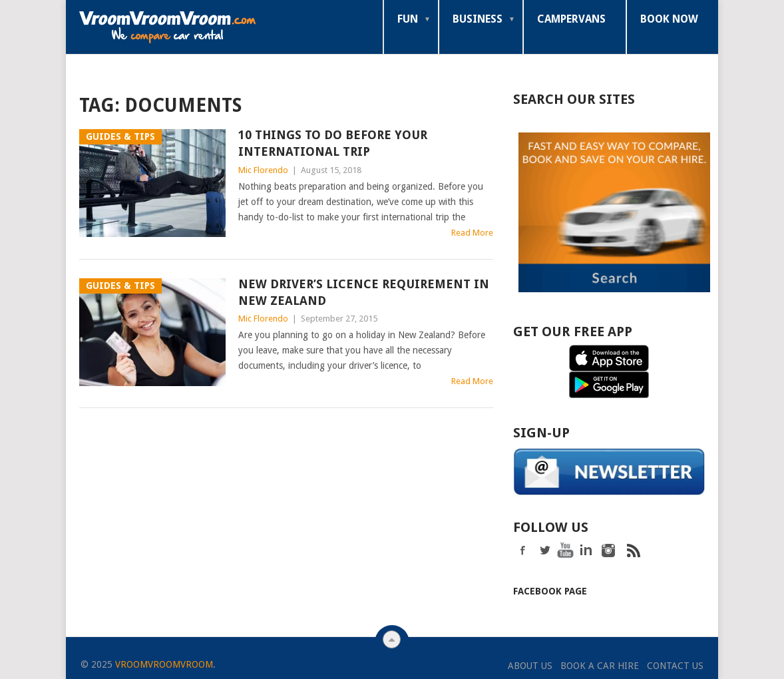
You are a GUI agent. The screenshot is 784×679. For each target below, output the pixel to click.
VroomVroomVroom (164, 663)
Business (478, 19)
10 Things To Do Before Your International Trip (333, 143)
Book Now (669, 19)
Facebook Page (550, 590)
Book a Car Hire (600, 664)
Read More (472, 233)
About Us (530, 664)
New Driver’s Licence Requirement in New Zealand (364, 292)
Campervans (571, 19)
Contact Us (675, 664)
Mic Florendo (263, 170)
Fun (408, 19)
